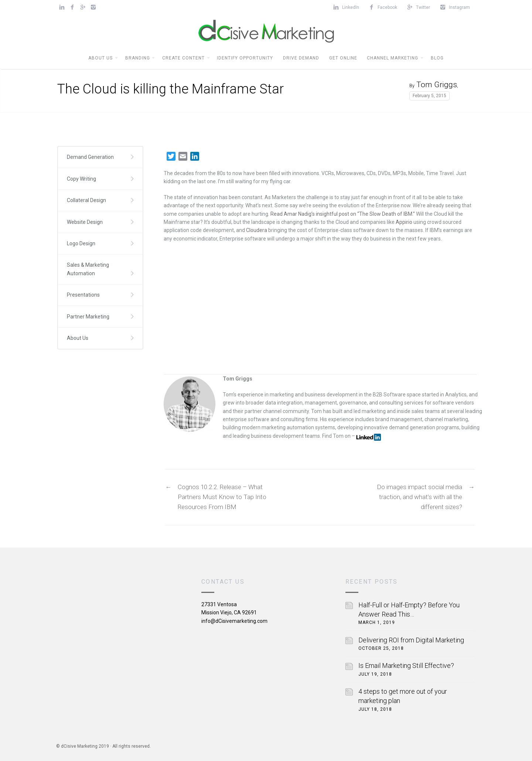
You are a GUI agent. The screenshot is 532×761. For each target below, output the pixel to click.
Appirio (404, 222)
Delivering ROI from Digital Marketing (411, 640)
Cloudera (257, 230)
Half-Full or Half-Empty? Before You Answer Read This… (409, 610)
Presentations (83, 295)
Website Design (85, 222)
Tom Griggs (437, 85)
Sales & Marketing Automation (88, 269)
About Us (100, 58)
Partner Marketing (88, 317)
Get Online (343, 58)
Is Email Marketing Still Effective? (406, 666)
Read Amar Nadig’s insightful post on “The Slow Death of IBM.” (343, 214)
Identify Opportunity (245, 58)
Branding (138, 58)
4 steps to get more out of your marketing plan (403, 696)
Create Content (183, 58)
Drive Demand (301, 58)
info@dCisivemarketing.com (234, 621)
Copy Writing (81, 179)
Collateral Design (86, 200)
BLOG (437, 58)
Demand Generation (90, 157)
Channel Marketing (393, 58)
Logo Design (81, 243)
